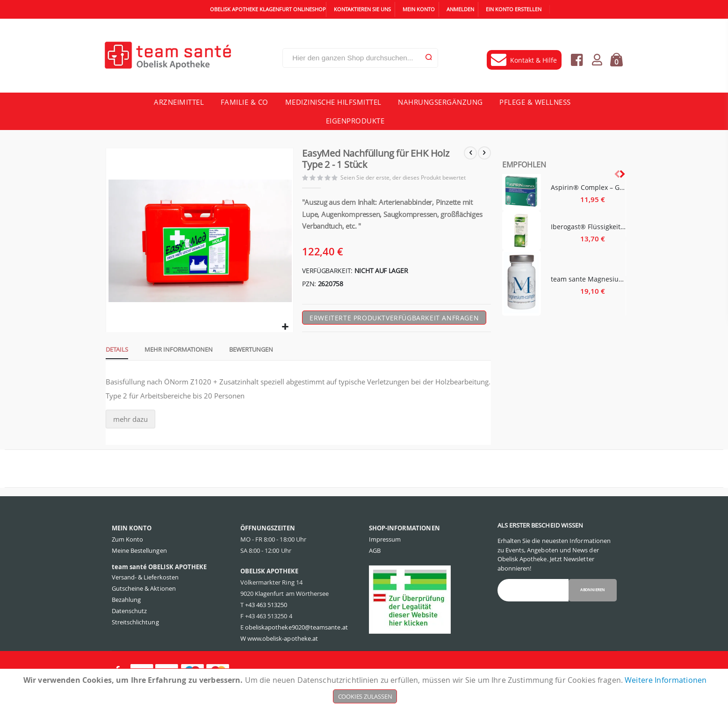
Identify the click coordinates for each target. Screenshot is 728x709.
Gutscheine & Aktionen (144, 606)
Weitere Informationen (666, 680)
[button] (285, 330)
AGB (375, 568)
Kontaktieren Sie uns (362, 9)
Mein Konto (419, 9)
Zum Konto (128, 557)
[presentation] (622, 174)
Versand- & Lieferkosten (145, 595)
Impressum (385, 557)
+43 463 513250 (266, 622)
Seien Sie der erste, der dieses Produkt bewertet (406, 179)
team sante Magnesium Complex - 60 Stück (588, 279)
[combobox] (360, 58)
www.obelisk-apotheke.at (283, 656)
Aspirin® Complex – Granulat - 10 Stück (588, 187)
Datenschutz (130, 629)
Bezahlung (126, 617)
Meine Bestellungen (139, 568)
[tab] (114, 354)
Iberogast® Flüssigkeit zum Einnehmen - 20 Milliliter (588, 227)
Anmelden (460, 9)
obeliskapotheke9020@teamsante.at (296, 645)
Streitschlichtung (135, 640)
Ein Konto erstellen (514, 9)
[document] (365, 689)
